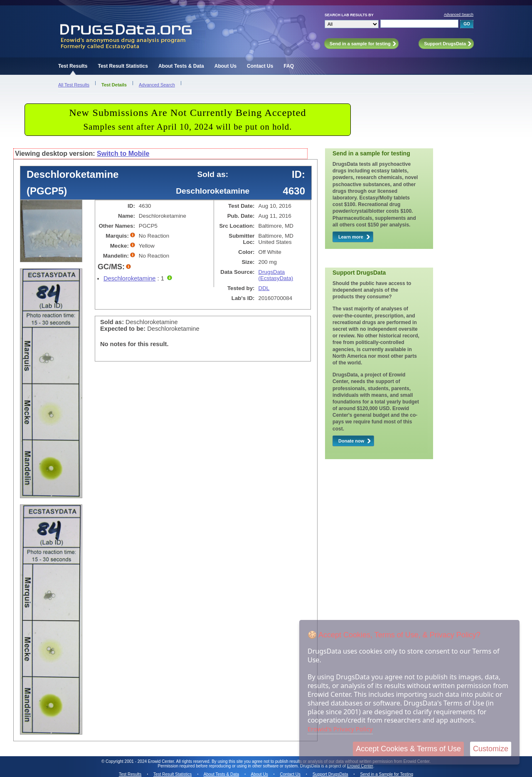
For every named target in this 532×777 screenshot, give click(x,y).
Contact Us (260, 66)
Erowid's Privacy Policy (340, 729)
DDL (264, 288)
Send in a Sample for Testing (387, 774)
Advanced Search (459, 15)
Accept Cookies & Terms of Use (408, 749)
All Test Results (74, 85)
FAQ (289, 66)
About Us (225, 66)
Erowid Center (360, 766)
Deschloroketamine (129, 278)
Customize (491, 749)
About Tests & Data (181, 66)
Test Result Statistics (123, 66)
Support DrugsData (330, 774)
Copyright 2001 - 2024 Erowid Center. (140, 761)
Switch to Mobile (123, 154)
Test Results (73, 66)
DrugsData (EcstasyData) (276, 275)
